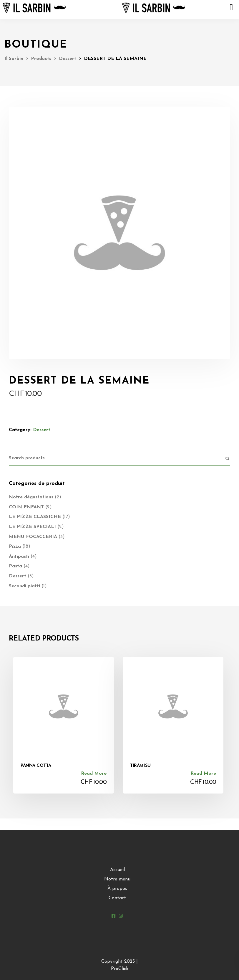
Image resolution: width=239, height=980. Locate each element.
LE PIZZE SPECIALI (32, 527)
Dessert (42, 430)
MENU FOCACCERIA (33, 537)
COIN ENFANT (26, 507)
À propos (117, 889)
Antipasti (19, 557)
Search (227, 459)
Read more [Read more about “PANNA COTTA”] (94, 774)
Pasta (15, 566)
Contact (117, 898)
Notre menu (117, 879)
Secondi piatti (24, 586)
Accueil (117, 870)
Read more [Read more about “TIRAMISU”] (203, 774)
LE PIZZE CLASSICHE (35, 517)
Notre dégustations (31, 497)
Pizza (15, 547)
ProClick (120, 969)
